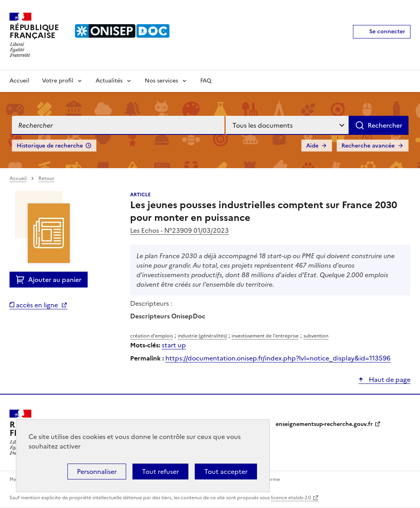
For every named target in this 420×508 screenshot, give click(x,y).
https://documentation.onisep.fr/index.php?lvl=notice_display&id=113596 (278, 358)
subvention (316, 336)
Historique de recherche (50, 146)
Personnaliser (97, 472)
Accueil (19, 81)
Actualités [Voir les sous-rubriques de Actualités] (109, 81)
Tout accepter (226, 472)
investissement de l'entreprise (265, 336)
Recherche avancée (368, 146)
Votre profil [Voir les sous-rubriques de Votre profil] (58, 81)
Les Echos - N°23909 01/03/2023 (179, 230)
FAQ (206, 81)
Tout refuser (160, 472)
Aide (312, 146)
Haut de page (389, 380)
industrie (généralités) (202, 336)
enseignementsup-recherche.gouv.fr (324, 424)
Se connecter (387, 32)
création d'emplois (152, 336)
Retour (46, 178)
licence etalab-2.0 (291, 498)
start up (174, 345)
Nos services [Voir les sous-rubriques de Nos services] (161, 81)
